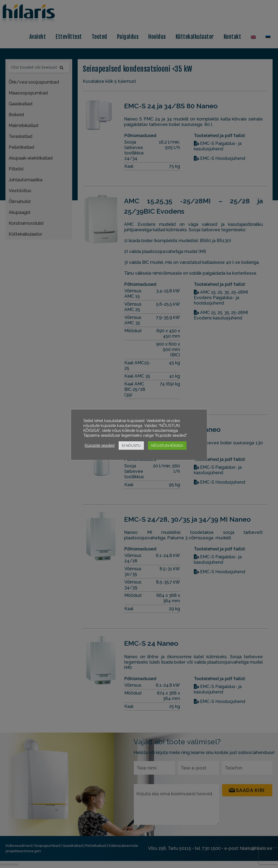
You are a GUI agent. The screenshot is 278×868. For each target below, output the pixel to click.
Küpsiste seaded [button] (100, 445)
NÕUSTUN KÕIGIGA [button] (167, 446)
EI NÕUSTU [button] (131, 446)
